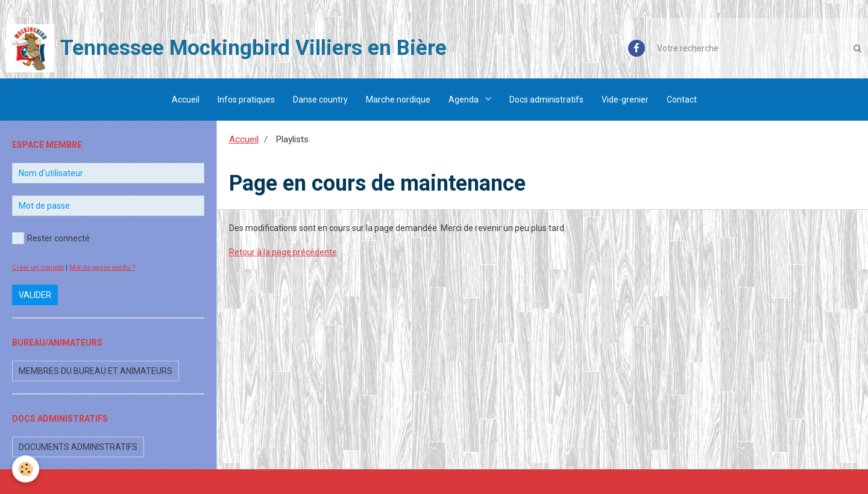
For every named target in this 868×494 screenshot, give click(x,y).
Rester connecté (51, 238)
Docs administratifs (546, 100)
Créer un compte (38, 268)
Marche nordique (398, 100)
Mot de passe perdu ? (102, 268)
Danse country (320, 100)
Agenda (464, 100)
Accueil (186, 100)
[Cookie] (26, 469)
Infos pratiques (246, 100)
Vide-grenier (625, 100)
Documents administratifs (78, 447)
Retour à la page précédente (283, 252)
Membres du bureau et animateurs (96, 371)
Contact (682, 100)
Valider (35, 295)
